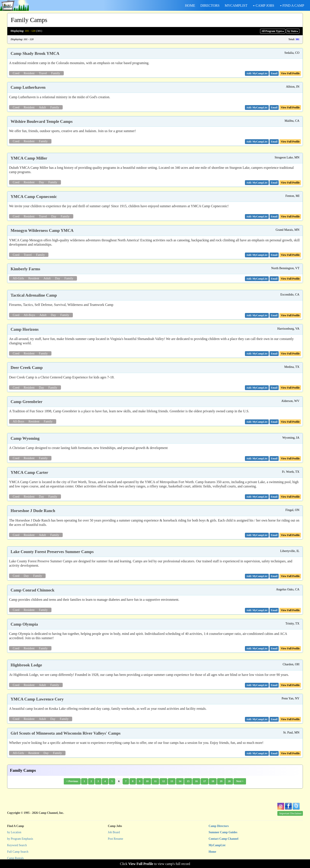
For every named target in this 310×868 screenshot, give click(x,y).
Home (212, 852)
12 (163, 781)
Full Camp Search (18, 852)
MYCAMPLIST (236, 6)
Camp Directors (219, 826)
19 (221, 781)
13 (172, 781)
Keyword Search (17, 845)
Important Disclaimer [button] (290, 813)
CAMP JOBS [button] (264, 6)
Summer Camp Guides (223, 832)
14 (180, 781)
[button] (274, 73)
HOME (190, 6)
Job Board (114, 832)
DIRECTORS (210, 6)
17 (205, 781)
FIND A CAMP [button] (292, 6)
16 (196, 781)
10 (147, 781)
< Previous (72, 781)
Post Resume (116, 839)
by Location (14, 832)
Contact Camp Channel (223, 839)
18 (213, 781)
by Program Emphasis (20, 839)
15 (188, 781)
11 (155, 781)
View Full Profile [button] (290, 73)
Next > (240, 781)
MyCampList (217, 845)
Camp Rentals (15, 858)
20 (229, 781)
